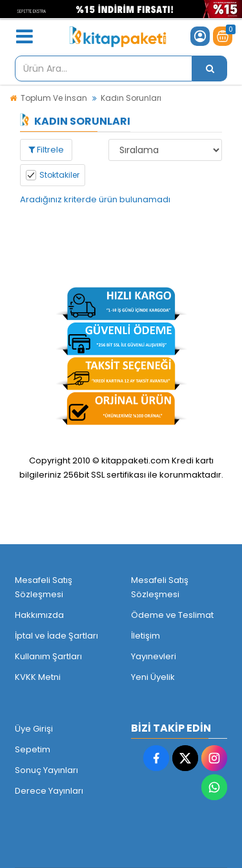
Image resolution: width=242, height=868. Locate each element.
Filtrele (46, 150)
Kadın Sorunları (131, 98)
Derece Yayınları (49, 791)
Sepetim (33, 749)
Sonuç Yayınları (46, 770)
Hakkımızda (39, 615)
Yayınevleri (154, 656)
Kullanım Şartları (48, 656)
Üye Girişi (34, 729)
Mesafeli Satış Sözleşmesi (44, 587)
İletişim (146, 636)
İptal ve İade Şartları (56, 636)
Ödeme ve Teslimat (172, 615)
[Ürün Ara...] (210, 69)
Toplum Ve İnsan (54, 98)
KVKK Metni (38, 677)
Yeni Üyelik (153, 677)
